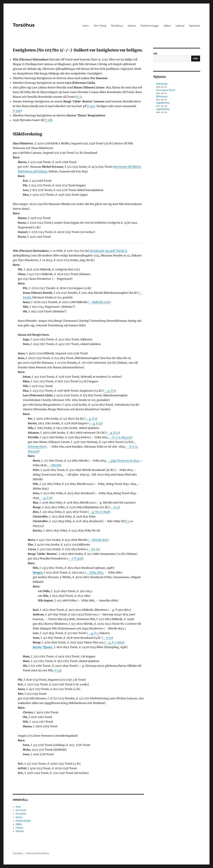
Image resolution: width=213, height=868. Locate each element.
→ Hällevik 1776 (99, 302)
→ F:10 (107, 638)
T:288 (49, 120)
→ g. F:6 (46, 498)
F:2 (79, 97)
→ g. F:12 (96, 423)
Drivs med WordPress (38, 853)
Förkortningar (150, 26)
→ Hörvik (54, 465)
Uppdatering (163, 103)
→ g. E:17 (113, 433)
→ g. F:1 (93, 633)
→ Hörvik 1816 (98, 540)
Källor (167, 26)
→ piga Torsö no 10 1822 (123, 461)
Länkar (180, 26)
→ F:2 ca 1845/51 (120, 437)
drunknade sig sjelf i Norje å (108, 251)
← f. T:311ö (75, 558)
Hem (86, 26)
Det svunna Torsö (165, 90)
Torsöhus (24, 25)
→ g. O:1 (110, 391)
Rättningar (162, 84)
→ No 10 (93, 549)
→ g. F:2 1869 (114, 642)
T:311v (91, 106)
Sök (155, 54)
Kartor (132, 26)
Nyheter (195, 26)
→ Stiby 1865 (95, 572)
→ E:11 (115, 507)
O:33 (57, 670)
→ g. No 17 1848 (99, 512)
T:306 (17, 111)
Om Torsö (100, 26)
